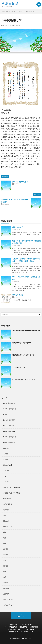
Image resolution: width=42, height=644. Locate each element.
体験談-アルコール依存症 (12, 487)
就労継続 (6, 510)
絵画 (5, 571)
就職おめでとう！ (19, 227)
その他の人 (7, 459)
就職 (5, 515)
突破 (5, 560)
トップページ (8, 482)
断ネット (6, 532)
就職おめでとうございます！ (22, 343)
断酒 (5, 543)
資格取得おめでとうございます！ (23, 355)
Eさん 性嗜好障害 (9, 420)
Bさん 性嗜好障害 (9, 403)
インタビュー (8, 476)
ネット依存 (30, 629)
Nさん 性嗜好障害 (10, 437)
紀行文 (6, 566)
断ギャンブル (8, 527)
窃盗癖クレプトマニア (16, 629)
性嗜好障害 (34, 627)
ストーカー (25, 632)
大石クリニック (27, 638)
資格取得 (6, 594)
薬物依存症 (23, 627)
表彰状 (18, 26)
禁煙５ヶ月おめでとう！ (21, 182)
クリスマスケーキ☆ (19, 367)
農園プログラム (8, 599)
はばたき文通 (8, 465)
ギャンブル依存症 (11, 627)
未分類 (6, 549)
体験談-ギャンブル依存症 (12, 493)
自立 (5, 577)
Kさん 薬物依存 (9, 426)
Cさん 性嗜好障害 (10, 409)
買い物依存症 (13, 632)
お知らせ (6, 448)
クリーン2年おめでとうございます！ (24, 379)
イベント (6, 470)
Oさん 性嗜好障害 (9, 442)
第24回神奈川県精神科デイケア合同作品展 (26, 331)
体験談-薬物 (7, 499)
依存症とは (13, 625)
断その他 (6, 521)
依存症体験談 (8, 504)
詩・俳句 (6, 588)
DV (32, 632)
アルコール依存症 (26, 625)
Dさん (5, 414)
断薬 (14, 26)
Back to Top (21, 616)
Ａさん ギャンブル (9, 605)
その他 (6, 454)
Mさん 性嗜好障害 (9, 431)
